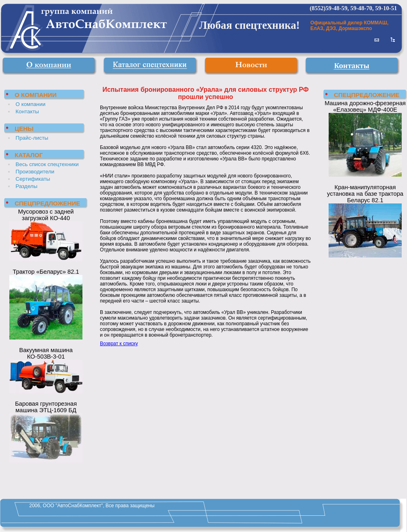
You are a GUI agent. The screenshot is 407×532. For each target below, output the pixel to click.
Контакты (27, 111)
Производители (35, 172)
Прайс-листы (32, 138)
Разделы (26, 186)
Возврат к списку (119, 344)
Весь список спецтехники (47, 164)
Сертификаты (33, 179)
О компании (30, 104)
